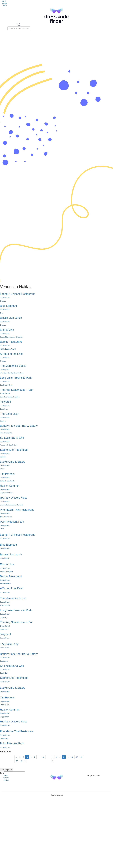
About (4, 1)
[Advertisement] (56, 47)
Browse (4, 3)
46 (43, 757)
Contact (4, 6)
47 (17, 761)
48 (21, 761)
